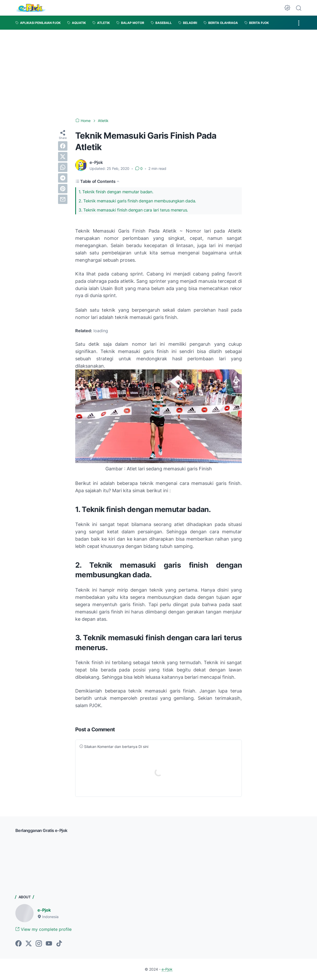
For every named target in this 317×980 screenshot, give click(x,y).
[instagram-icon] (39, 944)
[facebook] (63, 146)
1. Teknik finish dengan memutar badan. (116, 192)
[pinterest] (63, 189)
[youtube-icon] (49, 944)
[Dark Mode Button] (287, 8)
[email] (63, 199)
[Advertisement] (158, 69)
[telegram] (63, 178)
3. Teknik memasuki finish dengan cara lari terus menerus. (133, 210)
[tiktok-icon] (59, 944)
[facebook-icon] (18, 944)
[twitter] (63, 157)
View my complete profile (43, 929)
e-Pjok (44, 910)
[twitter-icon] (29, 944)
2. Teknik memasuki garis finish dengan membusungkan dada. (137, 201)
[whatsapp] (63, 167)
